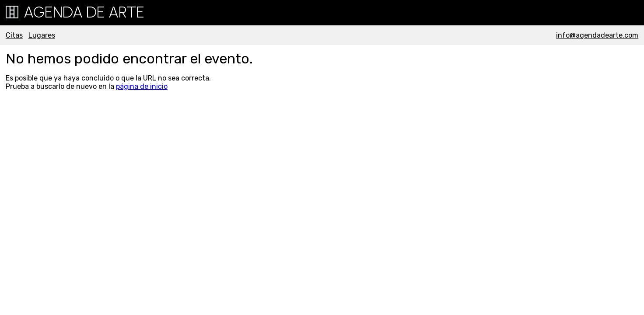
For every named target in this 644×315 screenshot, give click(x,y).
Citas (14, 35)
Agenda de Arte (75, 12)
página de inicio (142, 86)
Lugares (42, 35)
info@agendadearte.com (597, 35)
